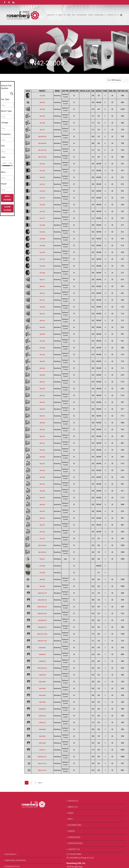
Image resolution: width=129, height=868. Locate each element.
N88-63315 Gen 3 (42, 763)
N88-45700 (42, 450)
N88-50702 (42, 429)
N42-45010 (42, 252)
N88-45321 (42, 300)
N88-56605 (42, 579)
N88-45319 (42, 314)
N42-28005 (42, 273)
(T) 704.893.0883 (74, 854)
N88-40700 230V (42, 136)
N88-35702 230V (42, 150)
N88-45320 (42, 307)
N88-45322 (42, 293)
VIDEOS (71, 831)
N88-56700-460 (42, 545)
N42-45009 (42, 245)
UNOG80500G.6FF (42, 620)
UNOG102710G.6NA (42, 634)
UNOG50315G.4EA (42, 641)
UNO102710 (42, 750)
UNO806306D (42, 661)
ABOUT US (73, 807)
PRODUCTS (73, 801)
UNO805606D (42, 648)
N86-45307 (42, 354)
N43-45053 (42, 164)
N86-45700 (42, 532)
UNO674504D (42, 743)
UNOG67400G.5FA (42, 600)
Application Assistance (15, 860)
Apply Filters (7, 198)
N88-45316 (42, 320)
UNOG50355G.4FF (42, 593)
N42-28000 (42, 96)
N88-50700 (42, 423)
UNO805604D (42, 709)
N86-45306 (42, 361)
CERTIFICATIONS (75, 843)
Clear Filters (7, 208)
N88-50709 (42, 102)
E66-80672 (42, 559)
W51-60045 (42, 573)
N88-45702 (42, 436)
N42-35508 (42, 266)
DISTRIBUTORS (75, 825)
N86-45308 (42, 348)
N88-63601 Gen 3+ (42, 757)
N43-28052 (42, 177)
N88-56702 (42, 402)
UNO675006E (42, 702)
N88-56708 (42, 586)
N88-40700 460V (42, 143)
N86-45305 (42, 368)
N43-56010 (42, 191)
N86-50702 (42, 511)
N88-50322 (42, 286)
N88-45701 (42, 443)
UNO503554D (42, 716)
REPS (70, 819)
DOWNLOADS (74, 837)
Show (114, 80)
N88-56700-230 (42, 552)
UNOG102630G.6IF (42, 668)
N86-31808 (42, 123)
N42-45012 (42, 259)
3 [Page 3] (35, 783)
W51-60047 (42, 566)
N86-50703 (42, 491)
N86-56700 (42, 470)
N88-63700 (42, 375)
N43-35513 (42, 218)
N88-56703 (42, 395)
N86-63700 (42, 457)
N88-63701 (42, 382)
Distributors (11, 854)
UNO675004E (42, 688)
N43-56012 (42, 184)
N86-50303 (42, 327)
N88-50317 (42, 280)
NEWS (71, 813)
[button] (121, 15)
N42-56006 (42, 232)
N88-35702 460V (42, 157)
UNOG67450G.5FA (42, 607)
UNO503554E (42, 722)
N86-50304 (42, 334)
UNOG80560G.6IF (42, 627)
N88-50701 (42, 416)
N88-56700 (42, 389)
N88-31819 (42, 130)
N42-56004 (42, 239)
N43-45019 (42, 198)
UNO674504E (42, 675)
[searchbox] (13, 105)
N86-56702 (42, 484)
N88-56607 (42, 109)
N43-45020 (42, 205)
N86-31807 (42, 116)
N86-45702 (42, 518)
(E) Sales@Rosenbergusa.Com (80, 858)
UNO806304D (42, 654)
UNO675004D (42, 682)
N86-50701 (42, 498)
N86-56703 (42, 477)
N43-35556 (42, 170)
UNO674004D (42, 729)
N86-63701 (42, 464)
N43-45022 (42, 211)
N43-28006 (42, 225)
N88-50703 (42, 409)
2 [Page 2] (31, 783)
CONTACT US (74, 849)
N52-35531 (42, 538)
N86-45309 (42, 341)
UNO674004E (42, 736)
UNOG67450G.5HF (42, 613)
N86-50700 (42, 504)
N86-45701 (42, 525)
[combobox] (7, 105)
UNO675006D (42, 695)
